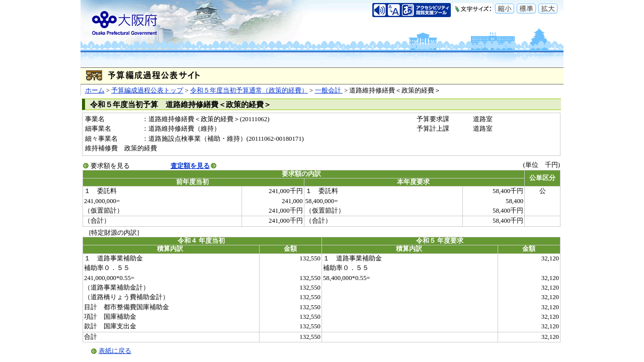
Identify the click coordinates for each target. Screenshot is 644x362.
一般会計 (329, 90)
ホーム (95, 90)
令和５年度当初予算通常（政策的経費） (249, 90)
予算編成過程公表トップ (147, 90)
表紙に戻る (115, 351)
